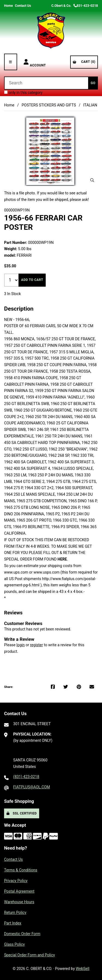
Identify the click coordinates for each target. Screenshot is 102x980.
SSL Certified (22, 813)
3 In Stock (13, 294)
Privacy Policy (16, 881)
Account (35, 62)
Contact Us (23, 6)
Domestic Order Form (22, 934)
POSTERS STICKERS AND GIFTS (49, 105)
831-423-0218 (86, 6)
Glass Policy (14, 944)
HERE (62, 559)
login (20, 645)
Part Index (13, 923)
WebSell (83, 969)
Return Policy (15, 912)
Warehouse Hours (19, 902)
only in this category (23, 93)
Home (8, 6)
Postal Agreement (19, 891)
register (36, 645)
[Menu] (11, 62)
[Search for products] (46, 83)
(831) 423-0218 (26, 777)
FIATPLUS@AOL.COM (32, 787)
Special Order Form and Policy (30, 955)
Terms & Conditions (21, 870)
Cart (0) (84, 62)
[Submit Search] (93, 83)
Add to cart (32, 280)
